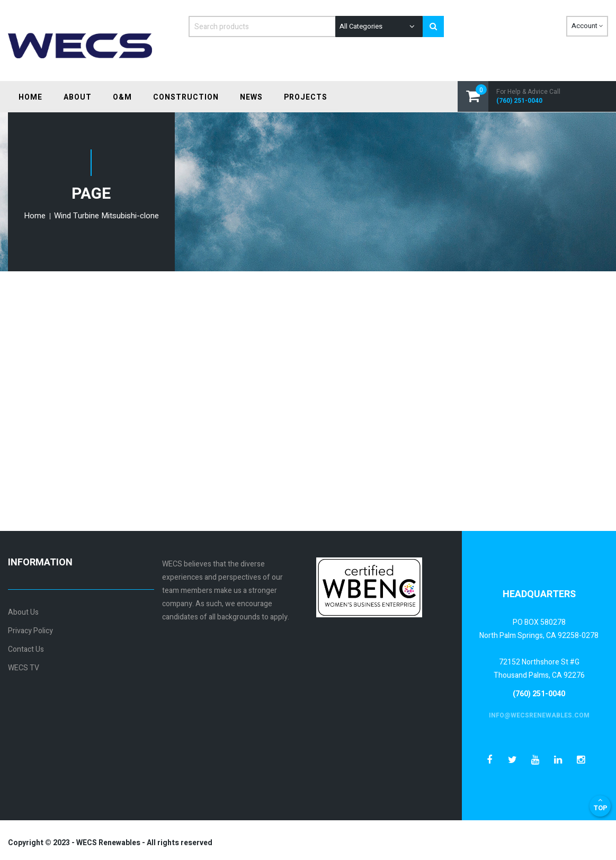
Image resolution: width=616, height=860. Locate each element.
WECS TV (24, 668)
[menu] (173, 97)
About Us (23, 612)
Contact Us (26, 649)
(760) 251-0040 (519, 101)
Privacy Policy (30, 631)
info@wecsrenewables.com (539, 715)
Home (36, 216)
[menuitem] (30, 97)
